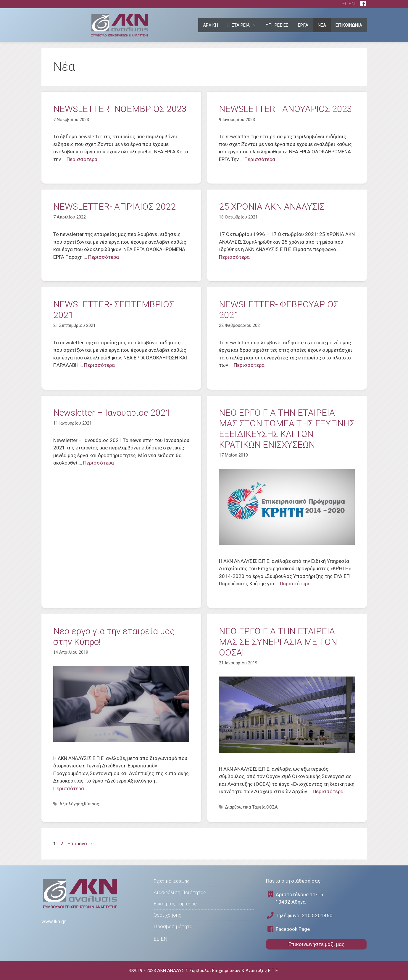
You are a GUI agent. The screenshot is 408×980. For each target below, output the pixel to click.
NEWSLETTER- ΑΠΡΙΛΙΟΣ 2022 (115, 207)
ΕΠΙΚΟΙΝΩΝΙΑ (349, 25)
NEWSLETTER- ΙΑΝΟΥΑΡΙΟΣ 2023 (286, 109)
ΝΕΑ (322, 25)
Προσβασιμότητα (173, 926)
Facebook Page (288, 929)
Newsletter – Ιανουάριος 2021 (112, 413)
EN (352, 4)
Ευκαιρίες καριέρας (175, 904)
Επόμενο (80, 844)
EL (345, 4)
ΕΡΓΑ (303, 25)
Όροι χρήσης (167, 915)
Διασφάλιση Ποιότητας (180, 892)
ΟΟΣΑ (272, 807)
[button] (255, 25)
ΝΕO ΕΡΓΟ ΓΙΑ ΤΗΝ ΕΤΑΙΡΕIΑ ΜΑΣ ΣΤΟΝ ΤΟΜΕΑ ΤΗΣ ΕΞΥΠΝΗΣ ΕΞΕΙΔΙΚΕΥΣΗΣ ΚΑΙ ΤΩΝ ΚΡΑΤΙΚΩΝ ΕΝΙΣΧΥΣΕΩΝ (287, 429)
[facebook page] (363, 4)
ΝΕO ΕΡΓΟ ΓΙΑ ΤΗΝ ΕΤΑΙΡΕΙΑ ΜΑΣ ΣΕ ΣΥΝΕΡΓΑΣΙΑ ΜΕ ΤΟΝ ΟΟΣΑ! (278, 642)
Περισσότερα (82, 159)
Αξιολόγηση (71, 804)
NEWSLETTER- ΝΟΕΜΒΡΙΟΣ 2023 (120, 109)
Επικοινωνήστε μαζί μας (316, 944)
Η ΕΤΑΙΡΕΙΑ (244, 25)
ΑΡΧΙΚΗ (211, 25)
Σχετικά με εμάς (172, 881)
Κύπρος (92, 804)
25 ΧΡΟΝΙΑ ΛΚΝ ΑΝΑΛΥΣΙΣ (272, 207)
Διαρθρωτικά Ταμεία (245, 807)
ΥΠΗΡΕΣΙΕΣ (277, 25)
